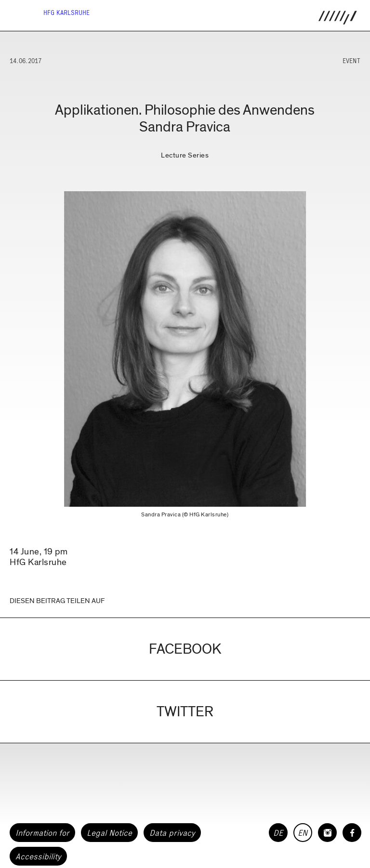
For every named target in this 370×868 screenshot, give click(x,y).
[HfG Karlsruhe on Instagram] (327, 833)
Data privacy (172, 833)
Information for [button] (42, 833)
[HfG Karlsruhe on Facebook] (352, 833)
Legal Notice (109, 833)
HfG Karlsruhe (66, 13)
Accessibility (38, 856)
